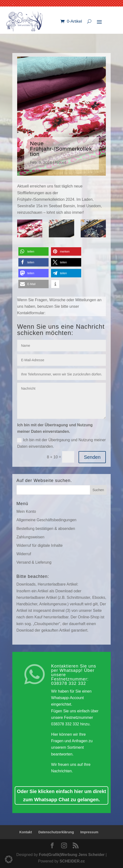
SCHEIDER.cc (72, 861)
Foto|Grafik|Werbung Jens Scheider (72, 855)
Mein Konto (26, 511)
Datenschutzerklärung (56, 832)
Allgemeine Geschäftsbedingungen (46, 520)
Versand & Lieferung (34, 562)
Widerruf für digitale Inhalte (40, 545)
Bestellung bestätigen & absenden (46, 529)
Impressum (89, 832)
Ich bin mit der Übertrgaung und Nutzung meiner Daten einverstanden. (61, 443)
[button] (33, 251)
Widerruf (24, 554)
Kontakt (26, 832)
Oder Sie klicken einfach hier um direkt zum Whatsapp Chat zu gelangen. (61, 795)
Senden (92, 457)
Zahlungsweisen (30, 537)
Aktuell (60, 163)
